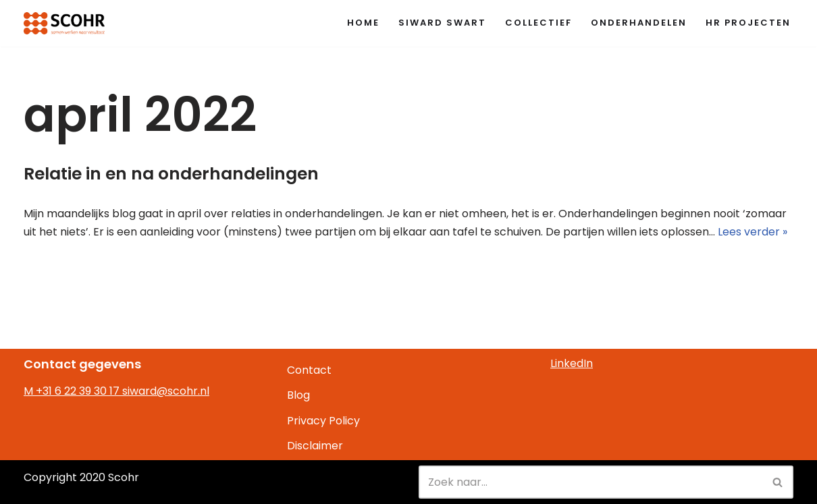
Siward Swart (442, 23)
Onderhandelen (639, 23)
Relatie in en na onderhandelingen (171, 174)
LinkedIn (572, 363)
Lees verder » (753, 232)
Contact (309, 370)
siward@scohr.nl (166, 391)
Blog (298, 395)
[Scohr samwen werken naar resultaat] (64, 23)
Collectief (538, 23)
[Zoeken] (591, 482)
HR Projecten (748, 23)
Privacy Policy (323, 421)
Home (363, 23)
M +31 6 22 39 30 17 (73, 391)
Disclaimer (315, 446)
